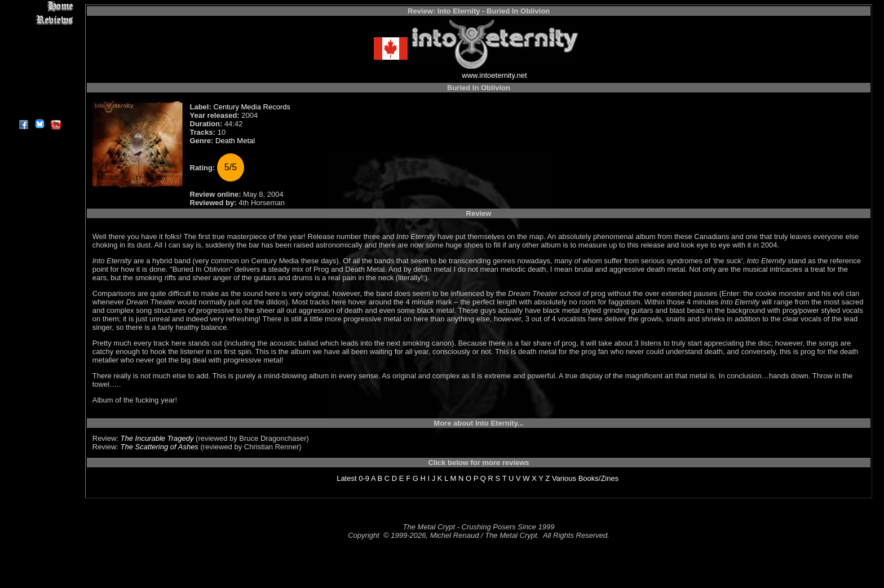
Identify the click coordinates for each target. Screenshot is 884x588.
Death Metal (235, 141)
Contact (39, 97)
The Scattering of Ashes (160, 447)
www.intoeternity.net (494, 75)
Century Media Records (252, 107)
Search (39, 84)
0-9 (364, 478)
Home (39, 6)
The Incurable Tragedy (157, 438)
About (39, 110)
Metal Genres (39, 71)
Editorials (39, 45)
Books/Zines (599, 478)
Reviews (39, 19)
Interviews (39, 32)
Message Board (39, 58)
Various (564, 478)
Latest (346, 478)
